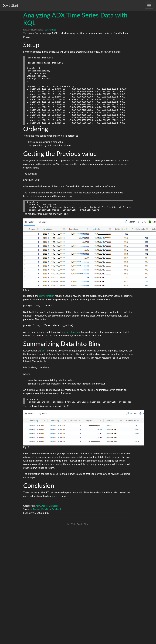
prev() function (47, 296)
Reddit (45, 509)
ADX (38, 506)
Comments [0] (51, 30)
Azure (44, 506)
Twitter (37, 509)
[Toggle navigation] (149, 6)
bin (44, 351)
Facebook (56, 509)
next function (73, 332)
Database (54, 506)
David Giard (10, 5)
